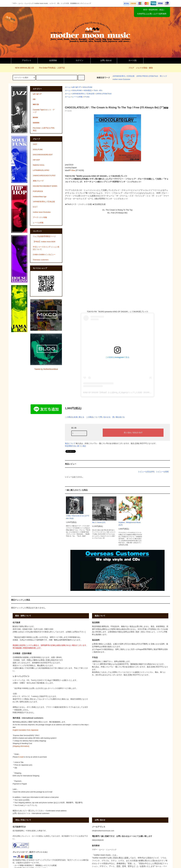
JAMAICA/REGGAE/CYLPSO (44, 176)
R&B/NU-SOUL (39, 165)
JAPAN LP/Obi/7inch (104, 94)
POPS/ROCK (38, 191)
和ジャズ (163, 76)
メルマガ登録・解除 (144, 68)
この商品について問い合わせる (98, 417)
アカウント (24, 60)
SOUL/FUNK (87, 87)
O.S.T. (35, 207)
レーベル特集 (77, 97)
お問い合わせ (104, 60)
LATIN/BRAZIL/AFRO (41, 170)
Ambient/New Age (40, 197)
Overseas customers (41, 260)
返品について (70, 443)
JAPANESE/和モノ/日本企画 (124, 76)
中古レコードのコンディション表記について (46, 248)
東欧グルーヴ (38, 181)
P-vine (87, 97)
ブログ (131, 68)
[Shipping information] (21, 746)
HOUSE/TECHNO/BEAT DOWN (45, 186)
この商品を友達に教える (75, 417)
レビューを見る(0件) (146, 472)
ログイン (77, 60)
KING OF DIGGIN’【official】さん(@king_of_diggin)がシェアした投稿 (113, 392)
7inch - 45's (98, 90)
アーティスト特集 (40, 217)
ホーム (68, 87)
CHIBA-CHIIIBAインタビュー (44, 255)
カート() (130, 60)
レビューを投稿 (162, 472)
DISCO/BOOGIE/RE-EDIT (43, 155)
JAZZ (35, 144)
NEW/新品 (88, 90)
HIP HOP (36, 160)
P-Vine (72, 170)
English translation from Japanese (25, 730)
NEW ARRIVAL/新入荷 (23, 68)
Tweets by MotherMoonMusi (46, 369)
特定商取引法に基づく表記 (75, 446)
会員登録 (51, 60)
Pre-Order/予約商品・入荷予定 (50, 68)
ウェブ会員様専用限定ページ (44, 236)
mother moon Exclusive (121, 79)
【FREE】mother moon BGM (44, 242)
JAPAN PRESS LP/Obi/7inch (147, 76)
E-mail (21, 757)
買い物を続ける (118, 417)
